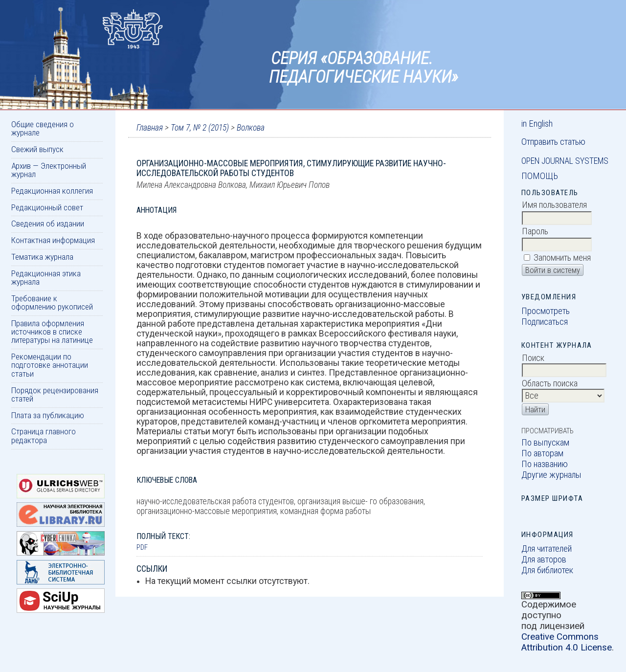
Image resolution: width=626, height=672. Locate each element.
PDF (142, 547)
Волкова (251, 128)
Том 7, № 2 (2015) (200, 128)
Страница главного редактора (44, 436)
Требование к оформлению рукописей (52, 302)
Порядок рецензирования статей (55, 394)
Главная (150, 128)
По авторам (542, 453)
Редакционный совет (47, 207)
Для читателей (547, 549)
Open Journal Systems (565, 161)
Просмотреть (546, 311)
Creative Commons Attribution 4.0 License (567, 642)
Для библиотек (547, 570)
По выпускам (545, 443)
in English (537, 124)
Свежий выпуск (37, 149)
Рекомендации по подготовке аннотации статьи (50, 365)
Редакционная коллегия (52, 191)
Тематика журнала (42, 257)
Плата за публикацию (48, 415)
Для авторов (544, 560)
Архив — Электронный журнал (49, 170)
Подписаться (545, 322)
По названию (545, 464)
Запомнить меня (562, 258)
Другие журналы (551, 475)
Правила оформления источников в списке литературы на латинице (52, 332)
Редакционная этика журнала (46, 278)
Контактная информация (53, 240)
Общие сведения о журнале (43, 128)
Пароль (535, 231)
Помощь (540, 176)
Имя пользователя (554, 205)
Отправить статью (553, 142)
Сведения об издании (48, 224)
